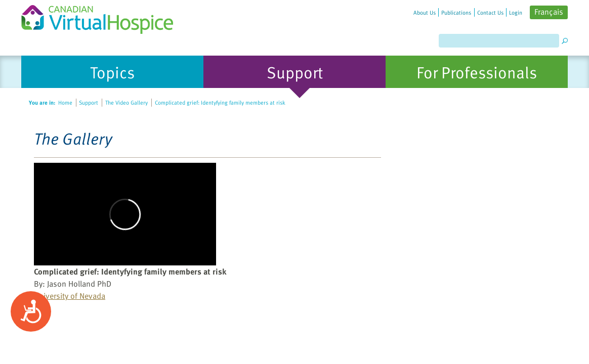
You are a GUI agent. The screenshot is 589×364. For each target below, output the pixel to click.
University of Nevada (70, 296)
